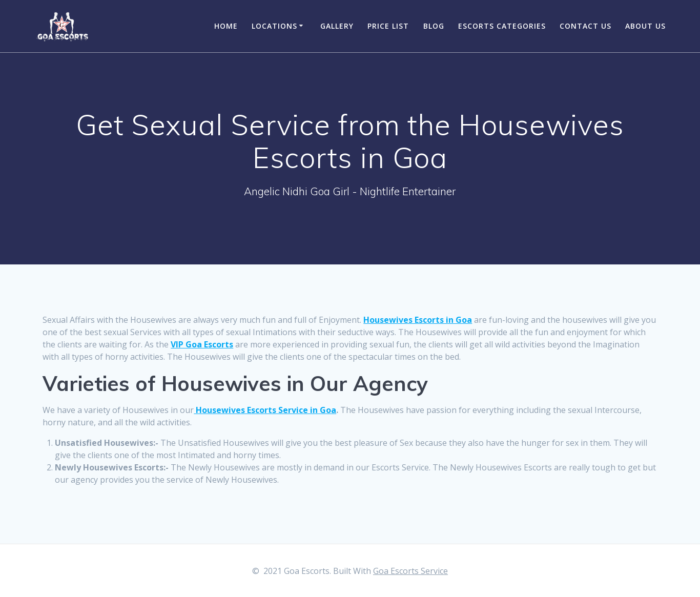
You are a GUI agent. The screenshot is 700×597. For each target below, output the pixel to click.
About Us (645, 26)
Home (226, 26)
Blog (434, 26)
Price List (388, 26)
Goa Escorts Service (410, 571)
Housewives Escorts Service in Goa (265, 410)
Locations (274, 26)
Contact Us (585, 26)
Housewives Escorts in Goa (418, 320)
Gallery (337, 26)
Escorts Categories (502, 26)
